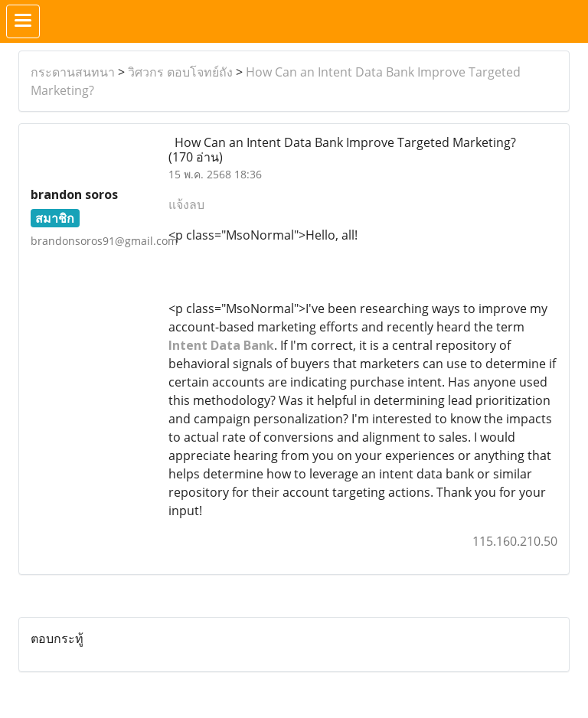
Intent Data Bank (221, 345)
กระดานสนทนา (73, 72)
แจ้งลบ (186, 204)
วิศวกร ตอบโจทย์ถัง (180, 72)
